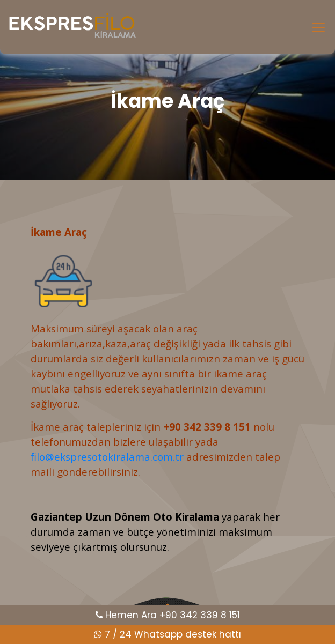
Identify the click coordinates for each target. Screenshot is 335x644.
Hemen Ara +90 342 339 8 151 (168, 615)
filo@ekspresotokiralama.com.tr (107, 457)
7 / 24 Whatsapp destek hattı (167, 634)
